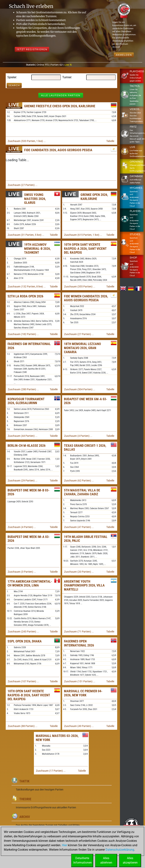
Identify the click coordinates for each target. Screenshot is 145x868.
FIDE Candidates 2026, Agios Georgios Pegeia (58, 150)
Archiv (25, 817)
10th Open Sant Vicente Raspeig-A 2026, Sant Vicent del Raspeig (85, 248)
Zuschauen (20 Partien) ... (79, 572)
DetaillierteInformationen (83, 860)
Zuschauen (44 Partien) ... (23, 436)
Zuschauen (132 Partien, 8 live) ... (27, 287)
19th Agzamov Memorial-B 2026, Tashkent (37, 248)
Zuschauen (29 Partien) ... (23, 481)
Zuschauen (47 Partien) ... (79, 527)
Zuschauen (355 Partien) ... (80, 287)
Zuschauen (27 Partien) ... (23, 185)
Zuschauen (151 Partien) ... (80, 681)
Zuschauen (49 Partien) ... (79, 726)
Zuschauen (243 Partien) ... (23, 632)
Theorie (25, 799)
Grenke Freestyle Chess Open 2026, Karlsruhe (60, 106)
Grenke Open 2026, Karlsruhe (94, 197)
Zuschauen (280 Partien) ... (23, 389)
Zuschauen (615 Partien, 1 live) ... (83, 235)
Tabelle (110, 141)
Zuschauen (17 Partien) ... (51, 771)
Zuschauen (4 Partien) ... (78, 436)
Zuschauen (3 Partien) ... (22, 572)
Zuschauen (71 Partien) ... (79, 632)
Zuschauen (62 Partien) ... (79, 481)
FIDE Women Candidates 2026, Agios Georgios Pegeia (86, 298)
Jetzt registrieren (32, 49)
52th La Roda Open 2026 (25, 296)
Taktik (24, 781)
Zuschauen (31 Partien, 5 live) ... (26, 235)
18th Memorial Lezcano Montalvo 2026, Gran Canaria (82, 348)
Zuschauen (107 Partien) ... (23, 681)
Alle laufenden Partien (61, 95)
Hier (64, 845)
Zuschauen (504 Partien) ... (80, 389)
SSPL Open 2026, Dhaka (25, 641)
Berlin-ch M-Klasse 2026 (27, 446)
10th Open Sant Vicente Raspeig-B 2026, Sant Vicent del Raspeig (29, 695)
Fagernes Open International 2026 (79, 643)
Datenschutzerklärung (120, 850)
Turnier (67, 77)
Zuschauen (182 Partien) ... (23, 334)
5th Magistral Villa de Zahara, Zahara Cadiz (82, 492)
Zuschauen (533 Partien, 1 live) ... (27, 141)
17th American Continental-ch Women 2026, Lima (30, 583)
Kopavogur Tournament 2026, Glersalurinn (26, 401)
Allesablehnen (106, 860)
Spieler (12, 77)
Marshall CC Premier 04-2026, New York (83, 693)
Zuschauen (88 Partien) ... (23, 726)
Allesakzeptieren (130, 860)
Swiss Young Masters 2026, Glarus (35, 199)
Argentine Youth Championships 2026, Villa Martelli (84, 585)
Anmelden (124, 55)
